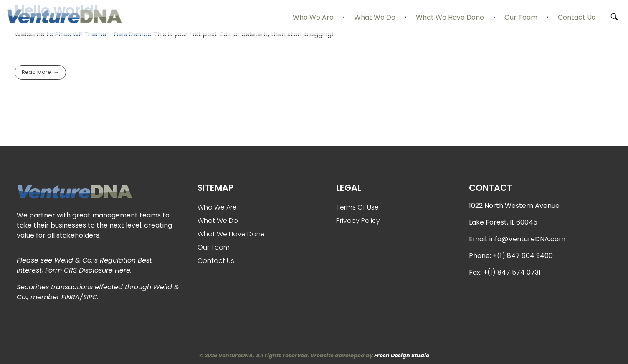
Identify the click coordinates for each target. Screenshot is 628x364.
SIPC (90, 297)
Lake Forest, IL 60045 (503, 222)
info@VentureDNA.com (527, 239)
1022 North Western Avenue (514, 206)
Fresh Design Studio (402, 355)
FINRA (71, 297)
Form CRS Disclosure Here (88, 270)
